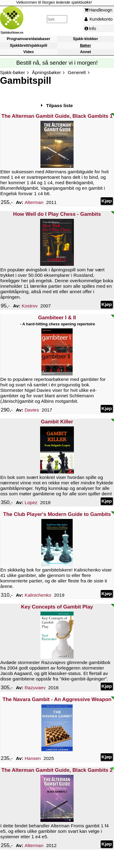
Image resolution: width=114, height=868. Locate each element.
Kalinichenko (38, 595)
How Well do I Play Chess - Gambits (57, 214)
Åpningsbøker (46, 72)
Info (90, 29)
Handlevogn (98, 10)
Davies (32, 410)
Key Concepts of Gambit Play (57, 607)
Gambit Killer (57, 422)
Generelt (77, 72)
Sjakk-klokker (85, 39)
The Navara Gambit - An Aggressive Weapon (57, 699)
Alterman (34, 202)
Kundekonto (99, 19)
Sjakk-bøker (12, 72)
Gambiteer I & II (57, 318)
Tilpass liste (60, 105)
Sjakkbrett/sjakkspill (28, 45)
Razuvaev (35, 688)
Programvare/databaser (28, 39)
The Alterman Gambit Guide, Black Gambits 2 (57, 770)
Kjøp (107, 201)
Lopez (31, 502)
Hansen (33, 758)
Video (28, 52)
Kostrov (29, 306)
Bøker (85, 45)
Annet (85, 52)
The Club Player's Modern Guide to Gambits (57, 514)
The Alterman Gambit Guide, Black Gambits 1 (57, 116)
